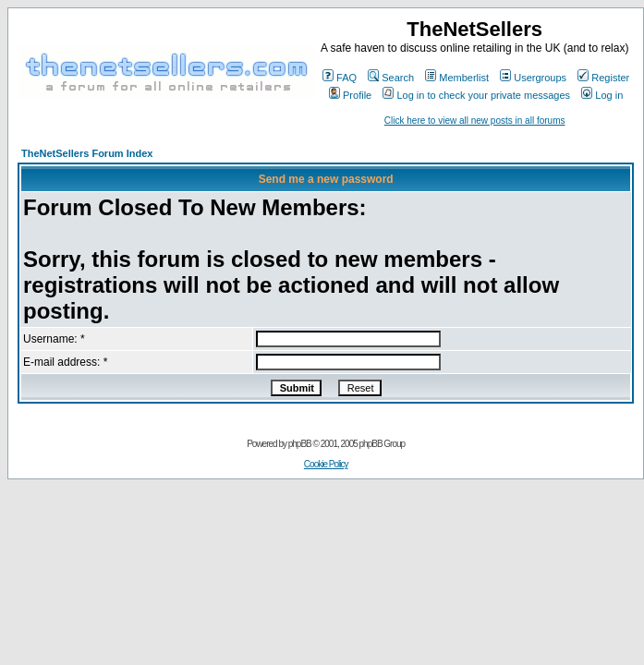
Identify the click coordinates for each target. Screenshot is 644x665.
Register (603, 78)
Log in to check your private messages (476, 95)
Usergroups (533, 78)
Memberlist (457, 78)
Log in (602, 95)
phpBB (300, 444)
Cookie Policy (326, 464)
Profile (350, 95)
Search (391, 78)
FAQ (340, 78)
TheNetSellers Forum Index (87, 153)
